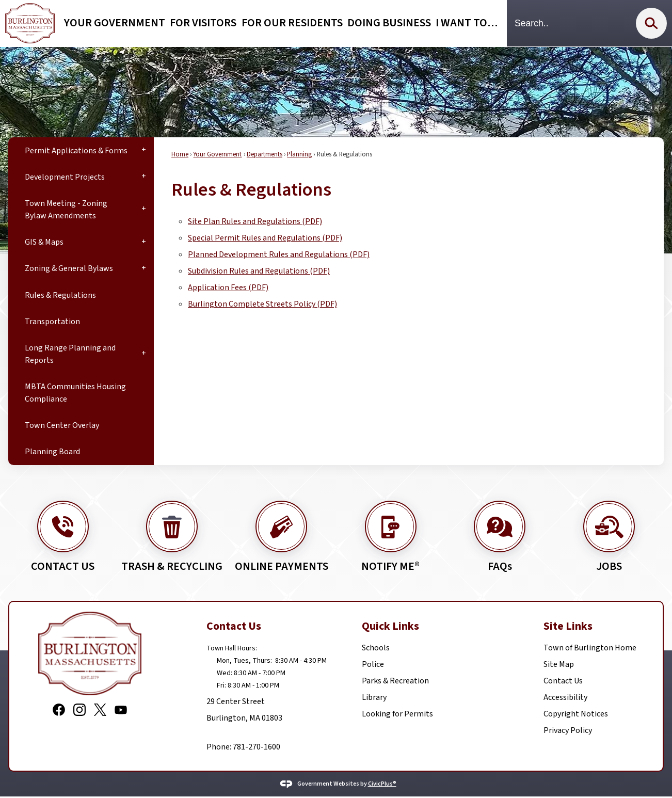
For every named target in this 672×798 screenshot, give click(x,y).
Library (374, 697)
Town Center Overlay (62, 425)
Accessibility (565, 697)
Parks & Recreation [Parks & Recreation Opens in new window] (395, 681)
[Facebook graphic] (59, 709)
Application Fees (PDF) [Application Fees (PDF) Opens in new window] (228, 288)
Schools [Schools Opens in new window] (376, 648)
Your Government (217, 154)
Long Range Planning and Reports (70, 354)
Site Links (568, 626)
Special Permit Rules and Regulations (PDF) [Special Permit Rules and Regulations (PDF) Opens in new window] (265, 238)
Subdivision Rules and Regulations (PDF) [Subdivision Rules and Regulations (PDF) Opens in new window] (259, 271)
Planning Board (52, 452)
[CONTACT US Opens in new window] (63, 528)
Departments (265, 154)
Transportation (52, 322)
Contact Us (563, 681)
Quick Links (390, 626)
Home (180, 154)
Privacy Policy (568, 730)
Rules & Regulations (60, 295)
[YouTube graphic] (121, 709)
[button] (651, 23)
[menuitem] (81, 150)
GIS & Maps (44, 242)
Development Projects (65, 177)
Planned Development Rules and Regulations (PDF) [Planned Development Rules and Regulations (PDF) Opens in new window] (279, 254)
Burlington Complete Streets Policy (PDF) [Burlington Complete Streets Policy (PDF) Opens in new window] (262, 304)
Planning (299, 154)
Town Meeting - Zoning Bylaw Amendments (66, 210)
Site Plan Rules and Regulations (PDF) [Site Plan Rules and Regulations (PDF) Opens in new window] (255, 221)
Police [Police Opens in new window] (373, 664)
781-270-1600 (256, 747)
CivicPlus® (382, 784)
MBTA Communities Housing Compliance (75, 393)
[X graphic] (100, 709)
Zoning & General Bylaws (69, 268)
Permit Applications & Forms (76, 151)
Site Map (559, 664)
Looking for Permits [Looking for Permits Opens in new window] (397, 714)
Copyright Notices (576, 714)
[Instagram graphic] (79, 709)
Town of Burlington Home (590, 648)
